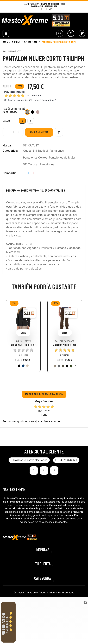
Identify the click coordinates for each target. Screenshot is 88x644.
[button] (29, 460)
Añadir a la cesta (39, 132)
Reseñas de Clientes (5, 624)
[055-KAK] (27, 112)
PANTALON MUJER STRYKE (65, 345)
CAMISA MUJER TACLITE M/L (23, 345)
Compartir (24, 173)
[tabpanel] (23, 339)
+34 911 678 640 (30, 4)
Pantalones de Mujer (62, 157)
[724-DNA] (23, 366)
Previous (4, 339)
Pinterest (33, 173)
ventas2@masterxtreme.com (52, 4)
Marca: (7, 145)
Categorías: (10, 151)
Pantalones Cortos (35, 157)
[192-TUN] (63, 366)
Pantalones (57, 151)
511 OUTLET (31, 145)
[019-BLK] (33, 112)
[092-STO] (59, 366)
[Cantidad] (13, 132)
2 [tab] (46, 381)
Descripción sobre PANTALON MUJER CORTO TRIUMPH (36, 191)
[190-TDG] (71, 366)
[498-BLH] (38, 112)
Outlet (27, 151)
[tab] (44, 191)
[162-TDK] (27, 366)
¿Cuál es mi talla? (14, 109)
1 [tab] (42, 381)
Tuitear (29, 173)
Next (84, 339)
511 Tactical (40, 151)
